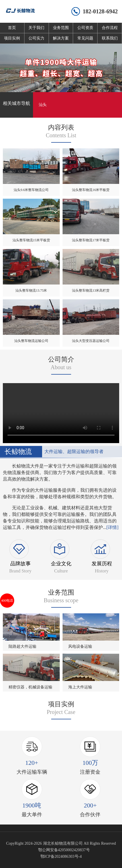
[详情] (112, 527)
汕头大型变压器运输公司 (91, 341)
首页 (12, 28)
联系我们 (110, 38)
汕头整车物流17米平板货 (91, 240)
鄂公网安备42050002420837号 (64, 850)
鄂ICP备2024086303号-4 (61, 856)
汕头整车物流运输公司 (31, 341)
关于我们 (36, 28)
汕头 (43, 105)
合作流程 (110, 28)
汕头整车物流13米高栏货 (91, 290)
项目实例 (12, 38)
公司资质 (85, 28)
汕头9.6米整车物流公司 (31, 190)
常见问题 (85, 38)
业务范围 (61, 28)
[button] (51, 83)
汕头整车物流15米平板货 (31, 240)
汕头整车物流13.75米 (31, 290)
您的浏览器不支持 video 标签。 (61, 412)
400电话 (7, 601)
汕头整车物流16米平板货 (91, 190)
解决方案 (61, 38)
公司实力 (36, 38)
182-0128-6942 (100, 11)
